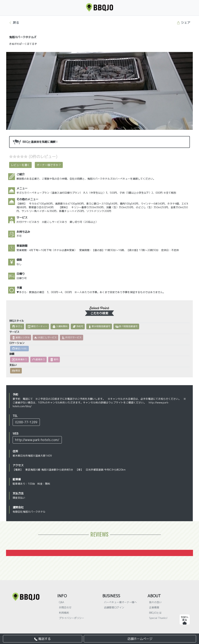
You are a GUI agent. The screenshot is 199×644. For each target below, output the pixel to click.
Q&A (62, 602)
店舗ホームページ (140, 639)
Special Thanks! (158, 618)
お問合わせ (65, 607)
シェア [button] (184, 23)
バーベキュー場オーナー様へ (120, 602)
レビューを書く (20, 165)
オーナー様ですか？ (49, 165)
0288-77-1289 (26, 422)
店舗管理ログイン (114, 607)
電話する (42, 639)
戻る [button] (14, 23)
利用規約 (64, 613)
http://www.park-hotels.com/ (37, 440)
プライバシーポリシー (72, 618)
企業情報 (154, 607)
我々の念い (155, 602)
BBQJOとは (155, 613)
